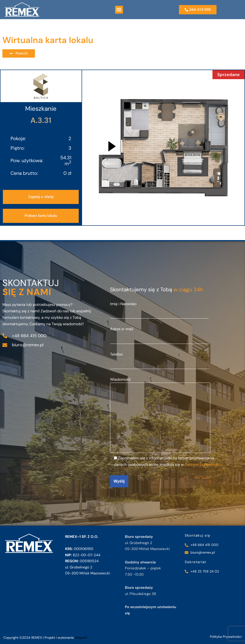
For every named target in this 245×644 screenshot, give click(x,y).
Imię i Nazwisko (159, 308)
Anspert (81, 638)
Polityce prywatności (203, 465)
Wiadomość (160, 416)
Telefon (159, 359)
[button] (119, 10)
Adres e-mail (159, 333)
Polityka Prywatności (226, 637)
